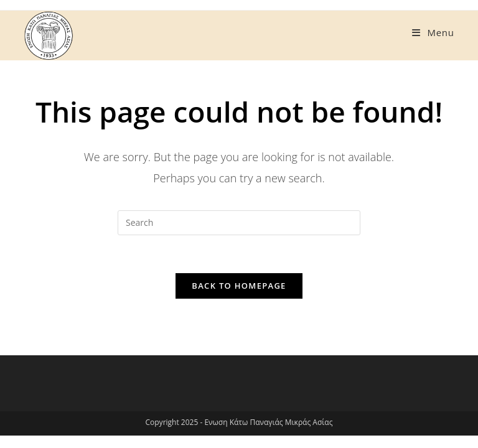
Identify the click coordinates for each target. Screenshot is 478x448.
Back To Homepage (239, 286)
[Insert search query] (239, 223)
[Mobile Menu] (433, 32)
